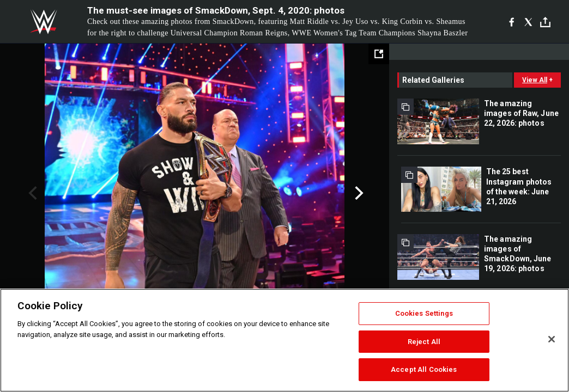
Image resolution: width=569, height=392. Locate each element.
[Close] (552, 339)
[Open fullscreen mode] (379, 54)
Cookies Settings (424, 313)
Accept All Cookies (424, 369)
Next (358, 193)
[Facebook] (512, 22)
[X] (528, 22)
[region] (284, 340)
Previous (31, 193)
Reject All (424, 342)
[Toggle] (545, 22)
